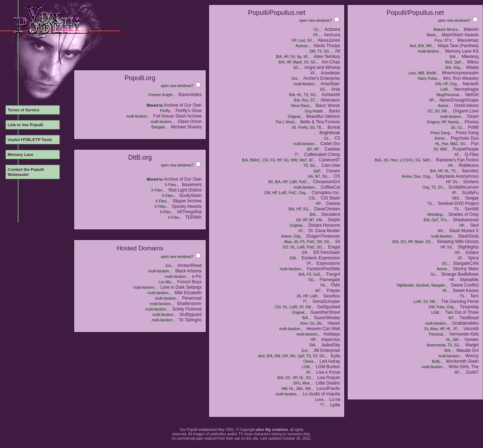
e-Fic (197, 276)
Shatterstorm (189, 304)
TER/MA (193, 217)
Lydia (335, 405)
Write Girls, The (464, 367)
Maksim (471, 29)
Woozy (472, 356)
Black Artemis (188, 271)
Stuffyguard (191, 315)
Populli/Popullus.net (277, 13)
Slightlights (468, 247)
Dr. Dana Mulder (324, 231)
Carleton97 (329, 160)
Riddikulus (469, 165)
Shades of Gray (464, 214)
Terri (474, 296)
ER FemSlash (327, 252)
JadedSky (331, 345)
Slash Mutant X (464, 231)
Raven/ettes (190, 95)
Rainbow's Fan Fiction (457, 160)
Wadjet (472, 345)
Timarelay (469, 307)
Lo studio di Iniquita (321, 394)
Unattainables (465, 323)
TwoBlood (469, 318)
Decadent (331, 214)
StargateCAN (466, 263)
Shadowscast (466, 220)
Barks (335, 111)
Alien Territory (327, 57)
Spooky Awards (187, 206)
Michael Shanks (186, 127)
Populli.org (140, 78)
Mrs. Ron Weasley (461, 78)
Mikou (473, 62)
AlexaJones (329, 40)
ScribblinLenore (464, 187)
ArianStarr (330, 84)
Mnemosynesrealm (460, 73)
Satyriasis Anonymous (457, 176)
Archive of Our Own (183, 105)
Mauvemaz (468, 40)
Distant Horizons (324, 225)
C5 (337, 138)
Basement (192, 185)
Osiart (473, 116)
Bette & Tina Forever (320, 122)
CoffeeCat (330, 187)
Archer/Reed (189, 266)
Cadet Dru (330, 144)
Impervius (331, 340)
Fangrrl (333, 274)
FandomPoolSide (323, 269)
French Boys (189, 282)
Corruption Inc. (326, 193)
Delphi (334, 220)
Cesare (333, 171)
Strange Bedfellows (460, 274)
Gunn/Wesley (327, 318)
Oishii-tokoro (467, 106)
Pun (475, 144)
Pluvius (472, 122)
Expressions (328, 263)
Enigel (334, 247)
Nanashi (471, 84)
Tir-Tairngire (190, 320)
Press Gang (467, 133)
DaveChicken (327, 209)
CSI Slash (331, 198)
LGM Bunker (328, 367)
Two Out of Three (462, 312)
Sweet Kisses (466, 291)
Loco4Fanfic (328, 389)
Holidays (332, 334)
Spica (473, 258)
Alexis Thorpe (327, 46)
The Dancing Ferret (460, 301)
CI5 (337, 176)
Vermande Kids (464, 334)
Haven (334, 323)
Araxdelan (330, 73)
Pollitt (473, 127)
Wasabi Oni (467, 350)
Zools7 (472, 372)
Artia (336, 89)
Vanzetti (471, 329)
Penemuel (192, 298)
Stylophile (469, 280)
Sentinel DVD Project (458, 204)
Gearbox (332, 296)
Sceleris (471, 182)
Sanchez (470, 171)
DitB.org (140, 157)
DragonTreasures (323, 236)
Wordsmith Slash (462, 361)
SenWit (472, 209)
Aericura (332, 35)
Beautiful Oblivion (323, 116)
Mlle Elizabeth (188, 293)
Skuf (474, 225)
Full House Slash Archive (177, 116)
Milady (472, 67)
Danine (333, 204)
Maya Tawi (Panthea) (459, 46)
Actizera (332, 29)
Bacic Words (328, 106)
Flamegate (330, 280)
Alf (338, 51)
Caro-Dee (331, 165)
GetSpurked (329, 307)
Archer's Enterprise (322, 78)
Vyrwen (471, 340)
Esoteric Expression (321, 258)
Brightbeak (330, 133)
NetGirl (472, 95)
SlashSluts (468, 236)
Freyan (333, 291)
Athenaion (330, 100)
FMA (336, 285)
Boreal (334, 127)
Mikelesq (470, 57)
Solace (472, 252)
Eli (338, 242)
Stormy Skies (466, 269)
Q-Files (472, 155)
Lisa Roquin (329, 378)
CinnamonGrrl (327, 182)
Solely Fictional (187, 309)
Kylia (335, 356)
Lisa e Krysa (328, 372)
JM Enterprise (327, 350)
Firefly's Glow (189, 111)
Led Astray (330, 361)
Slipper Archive (187, 201)
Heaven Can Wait (323, 329)
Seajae (472, 198)
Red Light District (185, 190)
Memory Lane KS (462, 51)
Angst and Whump (322, 67)
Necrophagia (466, 89)
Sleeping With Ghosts (458, 242)
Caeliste (332, 149)
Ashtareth (331, 95)
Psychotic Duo (465, 138)
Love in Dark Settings (181, 287)
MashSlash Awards (460, 35)
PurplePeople (466, 149)
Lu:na (335, 399)
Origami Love (466, 111)
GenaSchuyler (326, 301)
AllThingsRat (189, 212)
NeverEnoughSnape (459, 100)
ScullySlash (190, 196)
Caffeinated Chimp (322, 155)
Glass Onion (190, 122)
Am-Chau (331, 62)
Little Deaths (328, 383)
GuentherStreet (325, 312)
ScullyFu (470, 193)
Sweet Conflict (465, 285)
